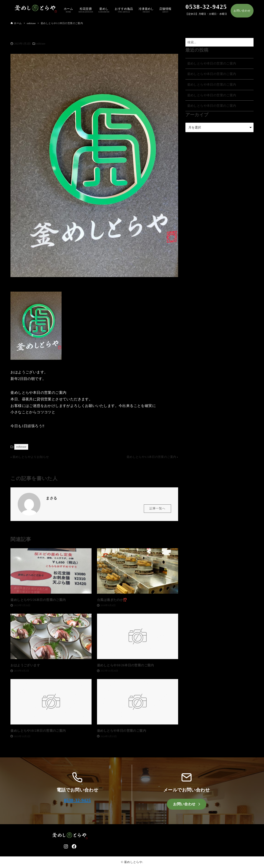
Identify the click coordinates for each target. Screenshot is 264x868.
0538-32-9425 (77, 800)
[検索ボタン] (249, 42)
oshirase (41, 44)
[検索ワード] (219, 42)
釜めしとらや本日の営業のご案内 (212, 63)
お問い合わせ (242, 11)
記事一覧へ (157, 511)
